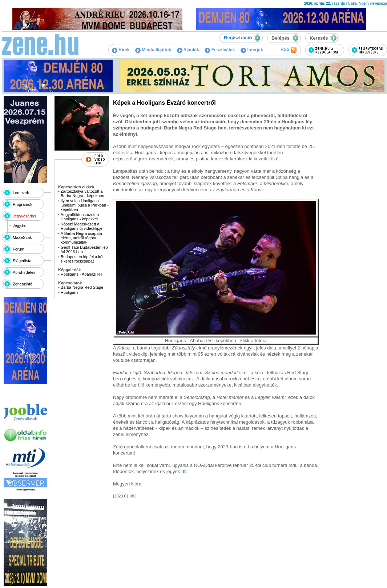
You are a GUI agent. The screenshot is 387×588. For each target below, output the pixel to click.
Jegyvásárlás (24, 216)
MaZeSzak (22, 237)
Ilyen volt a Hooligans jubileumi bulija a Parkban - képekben (85, 205)
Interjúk (252, 50)
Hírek (121, 50)
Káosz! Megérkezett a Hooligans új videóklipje (82, 226)
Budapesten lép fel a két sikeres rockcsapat (82, 259)
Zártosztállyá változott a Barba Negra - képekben (82, 193)
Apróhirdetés (24, 272)
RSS (289, 50)
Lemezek (21, 193)
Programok (23, 204)
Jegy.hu (20, 225)
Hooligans (70, 292)
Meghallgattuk (153, 50)
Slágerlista (22, 261)
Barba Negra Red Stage (82, 287)
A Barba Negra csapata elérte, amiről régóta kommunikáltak (81, 238)
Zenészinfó (23, 284)
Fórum (19, 249)
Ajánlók (188, 50)
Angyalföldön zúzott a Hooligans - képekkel (80, 217)
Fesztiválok (220, 50)
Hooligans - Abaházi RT (82, 274)
